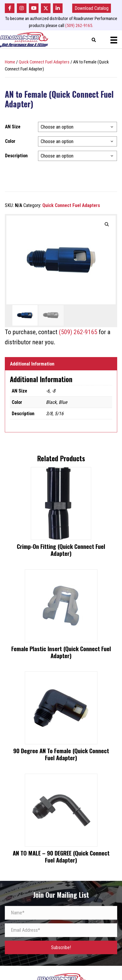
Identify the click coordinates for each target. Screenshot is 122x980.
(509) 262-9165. (79, 25)
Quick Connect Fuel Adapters (44, 62)
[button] (10, 8)
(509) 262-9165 (78, 332)
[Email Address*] (61, 930)
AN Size (13, 127)
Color (10, 141)
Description (16, 156)
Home (10, 62)
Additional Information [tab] (32, 364)
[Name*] (61, 913)
